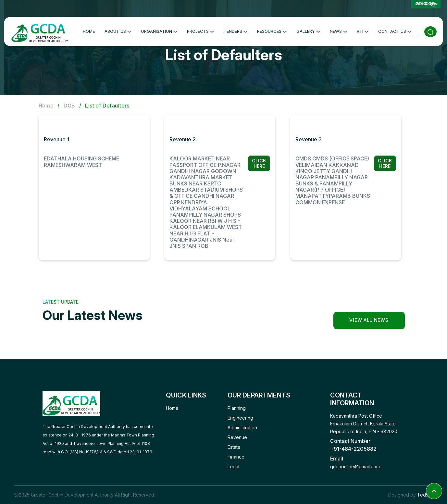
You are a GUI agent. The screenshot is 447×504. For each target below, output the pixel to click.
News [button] (338, 30)
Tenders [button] (236, 30)
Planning (237, 408)
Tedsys (425, 495)
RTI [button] (363, 30)
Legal (233, 466)
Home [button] (89, 30)
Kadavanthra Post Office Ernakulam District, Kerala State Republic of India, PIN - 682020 (364, 424)
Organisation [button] (159, 30)
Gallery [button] (308, 30)
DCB (69, 106)
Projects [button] (200, 30)
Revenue (237, 437)
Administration (242, 428)
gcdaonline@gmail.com (355, 466)
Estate (234, 447)
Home (46, 106)
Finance (236, 457)
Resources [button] (272, 30)
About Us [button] (118, 30)
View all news (369, 320)
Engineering (240, 418)
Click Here (259, 163)
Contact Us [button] (395, 30)
